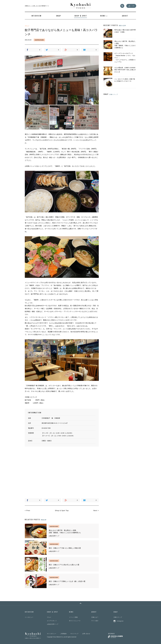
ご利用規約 (63, 634)
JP (130, 6)
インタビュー (29, 617)
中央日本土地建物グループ (115, 637)
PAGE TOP (81, 603)
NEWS (71, 612)
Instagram (120, 621)
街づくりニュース (75, 621)
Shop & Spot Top (62, 511)
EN (133, 6)
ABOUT (125, 16)
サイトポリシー (52, 634)
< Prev (27, 511)
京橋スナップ (118, 617)
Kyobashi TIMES (81, 6)
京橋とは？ (95, 617)
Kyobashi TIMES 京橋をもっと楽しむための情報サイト (33, 636)
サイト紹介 (95, 621)
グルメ (49, 617)
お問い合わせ (86, 634)
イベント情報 (73, 617)
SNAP (58, 16)
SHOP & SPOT (81, 16)
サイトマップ (74, 634)
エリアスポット (52, 621)
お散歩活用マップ (53, 624)
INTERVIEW (36, 16)
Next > (96, 511)
